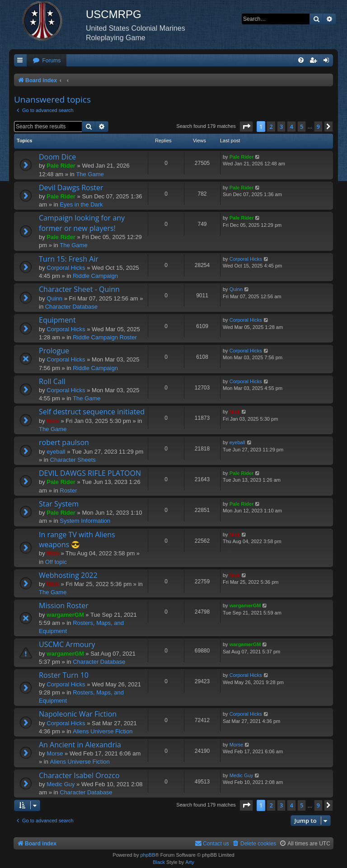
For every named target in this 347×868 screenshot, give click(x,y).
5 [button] (302, 127)
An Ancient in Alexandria (80, 745)
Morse (55, 753)
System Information (85, 521)
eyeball (56, 452)
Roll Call (52, 381)
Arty (190, 862)
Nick (53, 421)
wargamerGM (65, 615)
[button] (246, 127)
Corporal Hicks (66, 268)
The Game (90, 174)
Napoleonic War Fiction (78, 714)
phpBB (148, 855)
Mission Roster (64, 605)
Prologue (54, 351)
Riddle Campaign (95, 276)
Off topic (56, 562)
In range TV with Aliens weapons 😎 (77, 540)
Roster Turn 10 (64, 675)
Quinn (54, 298)
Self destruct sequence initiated (92, 412)
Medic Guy (61, 784)
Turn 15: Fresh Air (69, 259)
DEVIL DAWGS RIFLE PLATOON (90, 473)
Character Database (71, 307)
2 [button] (271, 127)
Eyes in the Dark (81, 204)
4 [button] (291, 127)
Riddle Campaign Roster (105, 337)
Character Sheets (73, 460)
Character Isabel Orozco (79, 775)
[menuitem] (47, 61)
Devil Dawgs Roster (71, 188)
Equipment (57, 320)
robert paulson (64, 442)
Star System (59, 504)
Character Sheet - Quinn (79, 289)
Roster (68, 490)
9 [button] (318, 127)
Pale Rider (61, 166)
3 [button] (281, 127)
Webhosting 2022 (68, 575)
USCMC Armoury (67, 644)
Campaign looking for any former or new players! (82, 223)
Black (159, 862)
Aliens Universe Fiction (103, 731)
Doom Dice (57, 157)
